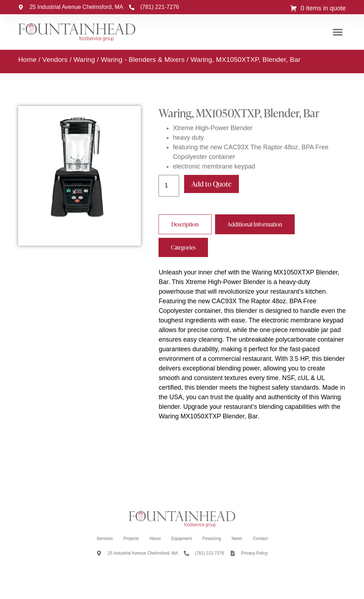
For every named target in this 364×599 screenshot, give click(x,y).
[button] (338, 32)
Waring (84, 60)
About (155, 539)
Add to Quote (212, 184)
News (237, 539)
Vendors (55, 60)
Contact (260, 539)
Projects (131, 539)
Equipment (181, 539)
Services (105, 539)
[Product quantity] (169, 186)
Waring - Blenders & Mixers (143, 60)
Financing (212, 539)
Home (27, 60)
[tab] (185, 224)
